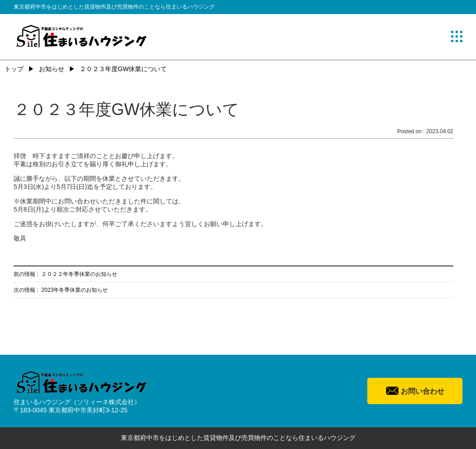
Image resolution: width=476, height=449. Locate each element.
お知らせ (52, 69)
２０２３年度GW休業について (123, 69)
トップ (14, 69)
